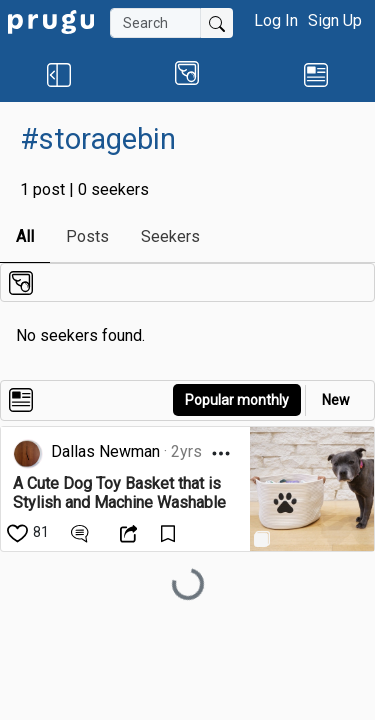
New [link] (336, 400)
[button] (58, 74)
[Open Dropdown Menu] (221, 453)
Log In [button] (276, 20)
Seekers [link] (170, 236)
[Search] (155, 23)
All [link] (25, 236)
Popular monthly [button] (237, 400)
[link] (51, 20)
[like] (29, 532)
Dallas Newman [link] (105, 451)
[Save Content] (170, 532)
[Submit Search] (217, 23)
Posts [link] (87, 236)
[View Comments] (82, 532)
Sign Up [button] (335, 20)
